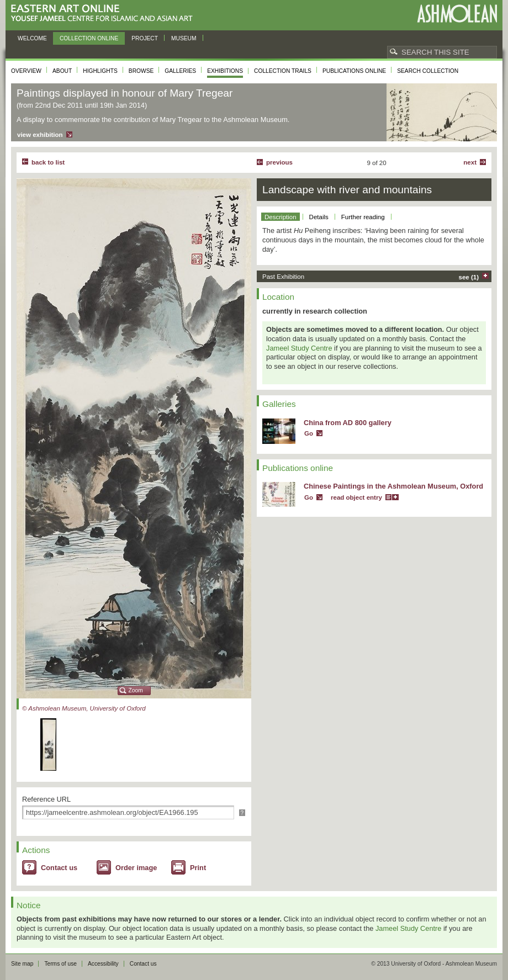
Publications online (354, 71)
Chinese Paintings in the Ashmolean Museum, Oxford (393, 486)
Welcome (32, 38)
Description (281, 217)
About (62, 71)
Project (145, 38)
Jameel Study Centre (299, 348)
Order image (136, 868)
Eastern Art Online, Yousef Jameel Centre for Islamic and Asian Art (105, 14)
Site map (22, 964)
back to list (48, 162)
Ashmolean (457, 14)
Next (470, 162)
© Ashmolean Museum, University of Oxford (84, 708)
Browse (141, 71)
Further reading (363, 217)
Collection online (89, 38)
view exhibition (40, 135)
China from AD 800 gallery (348, 423)
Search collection (428, 71)
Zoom (136, 690)
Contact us (59, 868)
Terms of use (60, 964)
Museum (184, 38)
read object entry (356, 497)
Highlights (100, 71)
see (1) (469, 277)
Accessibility (103, 964)
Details (319, 217)
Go (309, 433)
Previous (279, 162)
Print (198, 868)
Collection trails (283, 71)
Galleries (180, 71)
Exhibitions (225, 71)
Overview (26, 71)
